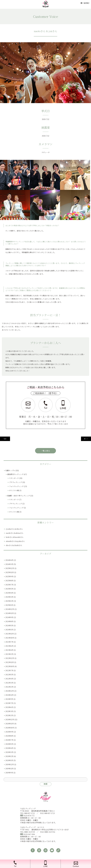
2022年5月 (9, 675)
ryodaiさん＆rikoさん (14, 529)
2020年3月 (9, 752)
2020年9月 (9, 732)
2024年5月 (9, 625)
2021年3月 (9, 711)
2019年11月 (9, 769)
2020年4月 (9, 748)
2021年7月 (9, 703)
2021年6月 (9, 707)
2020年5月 (9, 744)
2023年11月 (10, 634)
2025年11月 (10, 572)
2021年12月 (10, 691)
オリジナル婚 (14, 490)
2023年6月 (9, 646)
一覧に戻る (45, 451)
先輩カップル (10, 470)
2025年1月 (9, 605)
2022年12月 (10, 658)
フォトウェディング (16, 486)
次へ (86, 439)
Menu (85, 3)
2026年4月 (9, 560)
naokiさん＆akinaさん (15, 533)
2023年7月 (9, 642)
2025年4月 (9, 593)
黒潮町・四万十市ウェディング (19, 496)
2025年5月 (9, 589)
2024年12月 (10, 609)
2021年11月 (9, 695)
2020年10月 (10, 728)
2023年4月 (9, 650)
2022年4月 (9, 679)
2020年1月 (9, 760)
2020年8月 (9, 736)
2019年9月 (9, 773)
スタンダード (14, 478)
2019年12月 (10, 764)
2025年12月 (10, 568)
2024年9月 (9, 617)
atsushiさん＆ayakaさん (15, 541)
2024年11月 (10, 613)
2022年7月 (9, 670)
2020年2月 (9, 756)
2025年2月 (9, 601)
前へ (5, 439)
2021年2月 (9, 715)
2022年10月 (10, 666)
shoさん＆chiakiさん (14, 545)
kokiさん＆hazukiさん (15, 537)
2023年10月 (10, 638)
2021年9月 (9, 699)
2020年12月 (10, 719)
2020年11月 (10, 724)
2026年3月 (9, 564)
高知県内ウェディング (15, 474)
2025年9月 (9, 576)
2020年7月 (9, 740)
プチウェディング (15, 482)
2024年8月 (9, 621)
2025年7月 (9, 585)
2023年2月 (9, 654)
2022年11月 (10, 662)
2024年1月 (9, 630)
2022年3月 (9, 683)
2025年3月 (9, 597)
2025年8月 (9, 581)
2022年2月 (9, 687)
